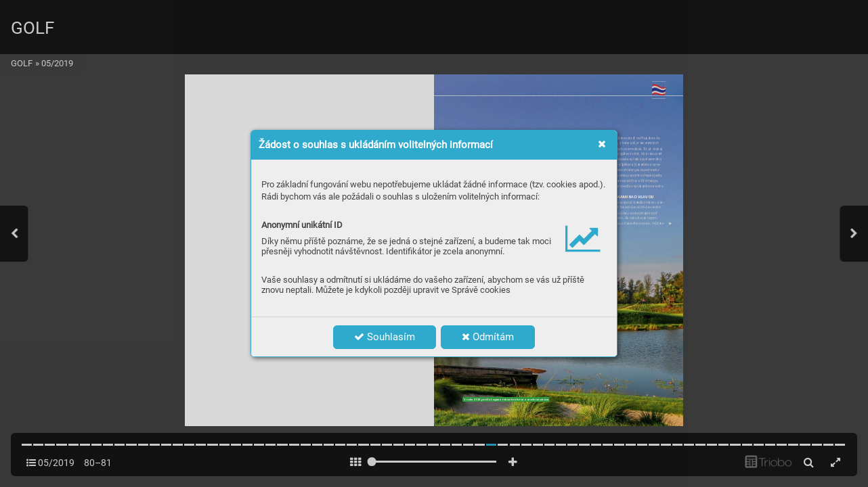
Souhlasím (385, 337)
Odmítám (488, 337)
